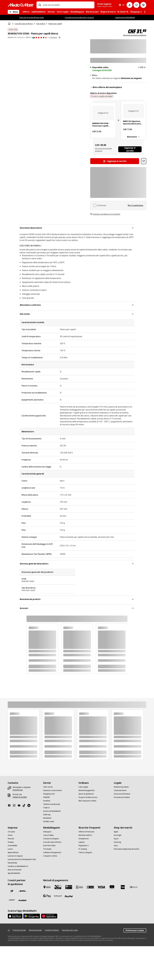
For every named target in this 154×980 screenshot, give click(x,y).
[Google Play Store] (32, 916)
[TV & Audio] (47, 849)
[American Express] (123, 887)
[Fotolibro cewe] (49, 821)
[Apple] (116, 832)
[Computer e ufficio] (50, 856)
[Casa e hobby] (48, 835)
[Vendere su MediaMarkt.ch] (18, 866)
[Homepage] (9, 24)
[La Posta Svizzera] (12, 891)
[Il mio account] (130, 5)
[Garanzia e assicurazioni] (52, 790)
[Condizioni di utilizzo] (52, 930)
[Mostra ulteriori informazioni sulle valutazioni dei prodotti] (59, 38)
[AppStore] (15, 916)
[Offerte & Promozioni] (86, 832)
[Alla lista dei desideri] (136, 5)
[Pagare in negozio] (47, 887)
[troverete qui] (18, 790)
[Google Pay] (47, 896)
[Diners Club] (134, 887)
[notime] (12, 900)
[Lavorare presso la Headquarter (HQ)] (22, 859)
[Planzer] (22, 900)
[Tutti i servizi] (48, 787)
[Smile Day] (47, 815)
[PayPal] (69, 896)
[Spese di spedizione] (86, 794)
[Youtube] (20, 805)
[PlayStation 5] (84, 846)
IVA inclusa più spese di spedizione (135, 35)
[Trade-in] (46, 808)
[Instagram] (15, 805)
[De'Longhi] (118, 835)
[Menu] (13, 12)
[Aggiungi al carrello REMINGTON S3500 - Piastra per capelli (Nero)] (115, 161)
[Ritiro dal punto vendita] (87, 801)
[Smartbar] (47, 801)
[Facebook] (10, 805)
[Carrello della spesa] (143, 5)
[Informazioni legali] (35, 930)
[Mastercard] (112, 887)
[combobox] (68, 5)
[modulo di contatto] (20, 797)
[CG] (9, 930)
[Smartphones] (84, 839)
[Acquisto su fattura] (80, 887)
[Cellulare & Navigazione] (52, 852)
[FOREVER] (46, 797)
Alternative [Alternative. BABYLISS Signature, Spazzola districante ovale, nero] (134, 137)
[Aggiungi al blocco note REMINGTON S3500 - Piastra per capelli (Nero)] (144, 161)
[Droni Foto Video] (49, 846)
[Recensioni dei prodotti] (40, 38)
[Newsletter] (47, 818)
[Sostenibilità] (12, 846)
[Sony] (116, 846)
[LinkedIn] (30, 805)
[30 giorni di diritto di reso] (88, 797)
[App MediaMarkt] (14, 873)
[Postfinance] (58, 896)
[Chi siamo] (11, 832)
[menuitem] (26, 12)
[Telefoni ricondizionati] (52, 804)
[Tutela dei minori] (120, 790)
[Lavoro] (10, 849)
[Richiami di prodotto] (121, 787)
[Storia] (10, 835)
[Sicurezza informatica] (122, 794)
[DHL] (22, 891)
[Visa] (101, 887)
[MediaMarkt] (21, 5)
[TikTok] (25, 805)
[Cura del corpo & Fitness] (52, 842)
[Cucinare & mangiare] (51, 839)
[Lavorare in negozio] (15, 856)
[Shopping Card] (49, 794)
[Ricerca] (40, 5)
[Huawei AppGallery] (49, 916)
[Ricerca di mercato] (15, 870)
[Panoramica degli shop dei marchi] (126, 849)
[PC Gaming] (83, 849)
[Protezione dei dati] (19, 930)
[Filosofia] (11, 839)
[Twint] (90, 887)
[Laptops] (82, 842)
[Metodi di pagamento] (87, 790)
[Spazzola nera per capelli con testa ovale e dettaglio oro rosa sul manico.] (134, 111)
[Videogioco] (47, 832)
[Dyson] (116, 839)
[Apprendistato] (13, 852)
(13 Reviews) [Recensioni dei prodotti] (53, 37)
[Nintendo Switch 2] (85, 835)
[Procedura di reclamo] (122, 797)
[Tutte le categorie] (85, 852)
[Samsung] (117, 842)
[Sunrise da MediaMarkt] (52, 811)
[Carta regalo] (83, 787)
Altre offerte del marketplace (106, 87)
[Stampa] (11, 842)
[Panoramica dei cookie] (70, 930)
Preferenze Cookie (135, 930)
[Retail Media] (12, 863)
